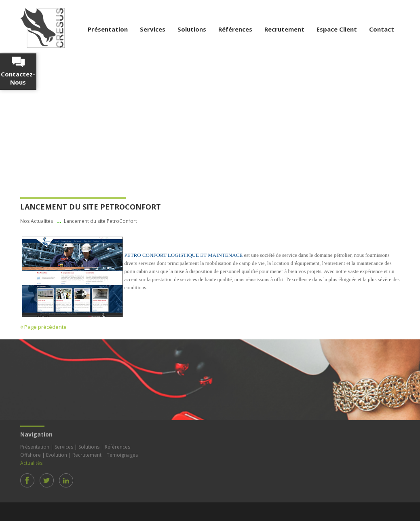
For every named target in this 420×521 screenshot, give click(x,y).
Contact (382, 29)
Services (153, 29)
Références (235, 29)
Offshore (31, 454)
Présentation (108, 29)
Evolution (57, 454)
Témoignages (122, 454)
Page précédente (43, 327)
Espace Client (337, 29)
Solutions (192, 29)
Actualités (31, 462)
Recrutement (284, 29)
